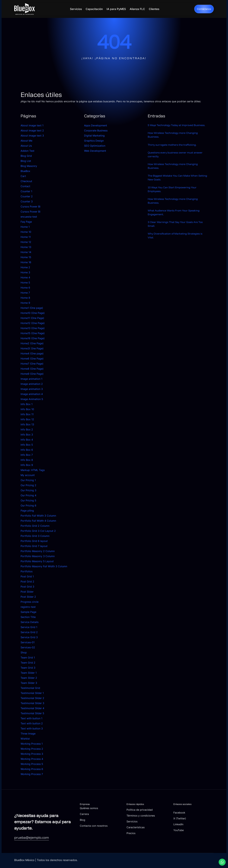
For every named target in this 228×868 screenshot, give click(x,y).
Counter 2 (27, 196)
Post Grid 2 (27, 582)
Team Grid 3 (28, 668)
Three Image (28, 734)
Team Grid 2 (28, 663)
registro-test (28, 607)
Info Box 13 (27, 424)
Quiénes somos (121, 808)
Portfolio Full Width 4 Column (38, 521)
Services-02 (28, 647)
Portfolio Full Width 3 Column (38, 516)
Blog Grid (26, 156)
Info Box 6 (27, 450)
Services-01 (28, 642)
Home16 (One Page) (33, 338)
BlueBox (25, 171)
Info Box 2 (27, 429)
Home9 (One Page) (32, 374)
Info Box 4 (27, 440)
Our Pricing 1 (28, 480)
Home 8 (25, 298)
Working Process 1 (32, 744)
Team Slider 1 (29, 673)
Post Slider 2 (28, 597)
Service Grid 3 (29, 637)
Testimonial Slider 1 (32, 693)
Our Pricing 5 (28, 500)
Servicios (153, 826)
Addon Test (27, 151)
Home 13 (26, 247)
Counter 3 (27, 201)
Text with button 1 (31, 718)
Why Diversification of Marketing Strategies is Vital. (176, 247)
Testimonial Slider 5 (32, 713)
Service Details (30, 622)
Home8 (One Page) (32, 369)
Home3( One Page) (32, 348)
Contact (25, 186)
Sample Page (28, 612)
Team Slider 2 (29, 678)
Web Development (95, 151)
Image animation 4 (32, 394)
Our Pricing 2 (28, 485)
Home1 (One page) (32, 308)
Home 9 (25, 303)
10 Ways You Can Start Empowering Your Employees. (175, 197)
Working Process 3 (32, 754)
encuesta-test (29, 217)
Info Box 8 (27, 460)
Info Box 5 (27, 445)
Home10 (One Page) (33, 313)
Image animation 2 (32, 384)
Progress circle (30, 602)
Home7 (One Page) (32, 364)
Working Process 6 (32, 769)
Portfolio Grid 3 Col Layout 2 (38, 531)
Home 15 (26, 257)
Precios (152, 837)
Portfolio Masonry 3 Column (38, 556)
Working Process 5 (32, 764)
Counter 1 (26, 191)
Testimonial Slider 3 (32, 703)
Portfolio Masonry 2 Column (38, 551)
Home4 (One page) (32, 353)
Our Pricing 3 (28, 490)
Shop (24, 652)
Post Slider (27, 592)
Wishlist (25, 739)
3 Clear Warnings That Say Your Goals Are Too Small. (175, 234)
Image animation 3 (32, 389)
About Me (26, 141)
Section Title (28, 617)
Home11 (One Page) (32, 318)
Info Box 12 (27, 419)
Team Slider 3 (29, 683)
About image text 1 (32, 125)
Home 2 (25, 267)
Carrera (115, 814)
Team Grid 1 (28, 658)
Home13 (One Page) (33, 328)
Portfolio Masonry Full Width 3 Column (44, 566)
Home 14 (26, 252)
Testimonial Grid (30, 688)
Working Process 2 (32, 749)
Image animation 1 (31, 379)
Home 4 (25, 277)
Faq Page (26, 222)
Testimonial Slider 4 (32, 708)
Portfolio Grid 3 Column (35, 536)
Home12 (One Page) (33, 323)
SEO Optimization (95, 146)
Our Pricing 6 (28, 506)
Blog (113, 820)
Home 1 (25, 227)
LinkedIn (189, 824)
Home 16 (26, 262)
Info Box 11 (27, 414)
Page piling (27, 511)
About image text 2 (32, 130)
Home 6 (25, 288)
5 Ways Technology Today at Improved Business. (173, 127)
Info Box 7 (27, 455)
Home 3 (25, 272)
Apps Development (96, 125)
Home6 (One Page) (32, 359)
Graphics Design (94, 141)
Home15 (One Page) (33, 333)
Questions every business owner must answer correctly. (173, 160)
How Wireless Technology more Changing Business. (176, 140)
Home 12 (26, 242)
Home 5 (25, 283)
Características (157, 831)
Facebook (190, 812)
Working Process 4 (32, 759)
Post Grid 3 (27, 587)
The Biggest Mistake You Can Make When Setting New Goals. (175, 185)
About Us (26, 146)
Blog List (26, 161)
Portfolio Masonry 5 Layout (37, 561)
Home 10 (26, 232)
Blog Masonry (29, 166)
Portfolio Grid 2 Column (35, 526)
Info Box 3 (27, 435)
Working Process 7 (32, 774)
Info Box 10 (27, 409)
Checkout (26, 181)
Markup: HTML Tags (33, 470)
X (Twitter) (191, 818)
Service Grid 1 (29, 627)
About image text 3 (32, 136)
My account (28, 475)
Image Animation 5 (32, 399)
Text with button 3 (32, 728)
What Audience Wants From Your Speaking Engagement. (176, 222)
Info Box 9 (27, 465)
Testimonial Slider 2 (32, 698)
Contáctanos (204, 9)
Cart (23, 176)
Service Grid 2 (29, 632)
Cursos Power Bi (30, 207)
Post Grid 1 (27, 576)
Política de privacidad (161, 810)
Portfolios (27, 571)
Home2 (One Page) (32, 343)
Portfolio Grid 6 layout (34, 541)
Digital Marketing (94, 136)
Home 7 (25, 293)
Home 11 (26, 237)
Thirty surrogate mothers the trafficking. (174, 150)
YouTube (189, 830)
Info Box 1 (27, 404)
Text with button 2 (32, 723)
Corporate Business (96, 130)
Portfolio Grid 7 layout (34, 546)
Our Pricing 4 (28, 495)
